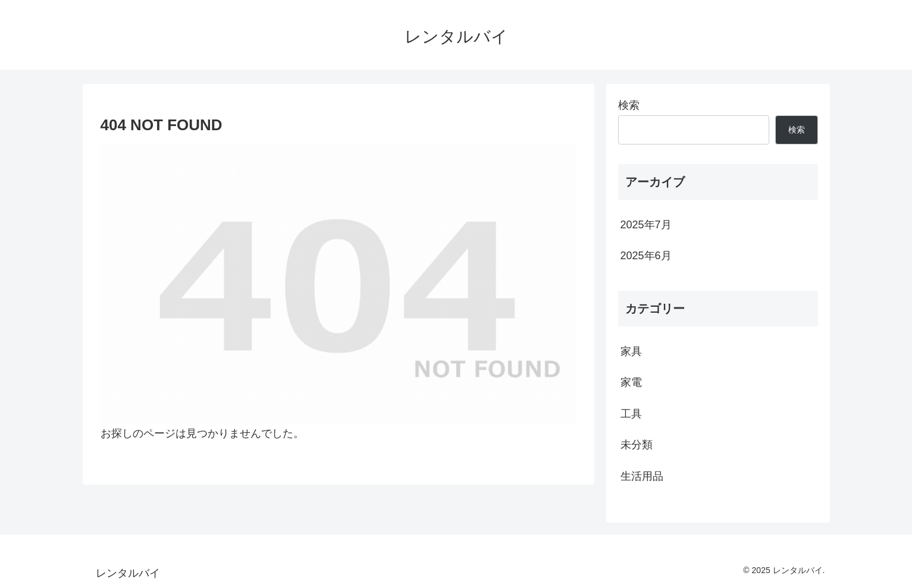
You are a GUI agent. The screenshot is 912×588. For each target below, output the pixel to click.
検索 (629, 105)
